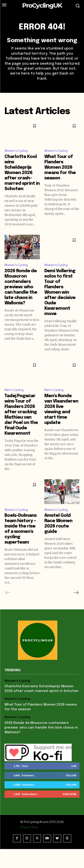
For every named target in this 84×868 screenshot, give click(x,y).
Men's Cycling (14, 390)
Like (74, 766)
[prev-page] (8, 593)
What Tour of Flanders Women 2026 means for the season (60, 167)
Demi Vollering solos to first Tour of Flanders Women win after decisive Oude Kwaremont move (60, 292)
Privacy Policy (29, 827)
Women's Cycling (16, 151)
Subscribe (69, 794)
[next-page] (76, 593)
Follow (71, 775)
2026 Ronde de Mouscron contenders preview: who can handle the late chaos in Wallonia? (21, 287)
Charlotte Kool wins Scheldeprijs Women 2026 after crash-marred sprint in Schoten (22, 173)
